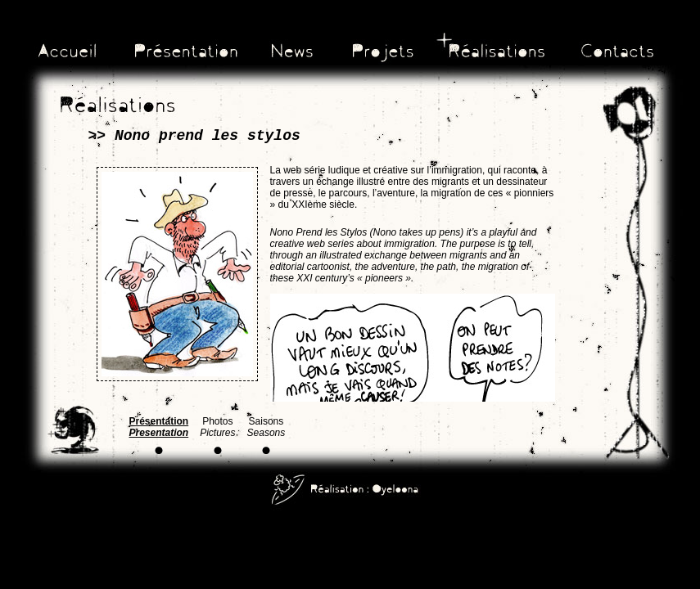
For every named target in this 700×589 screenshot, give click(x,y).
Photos (217, 427)
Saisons (266, 427)
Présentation (159, 427)
